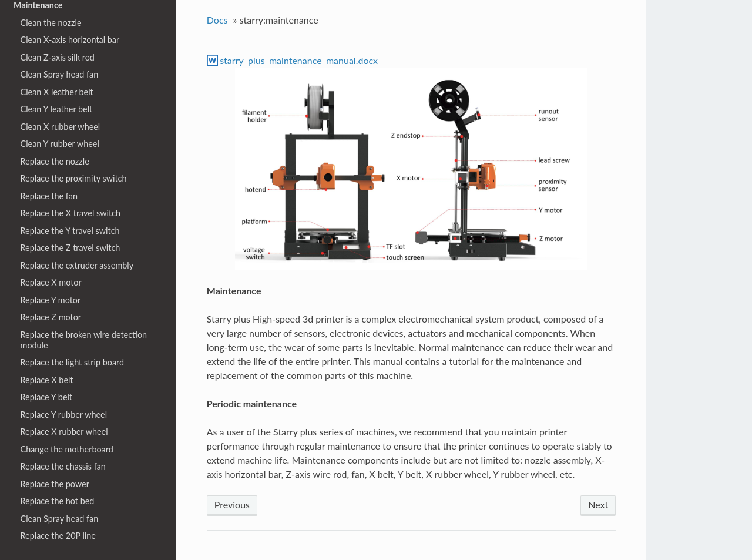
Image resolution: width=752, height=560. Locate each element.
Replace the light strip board (73, 362)
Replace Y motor (51, 300)
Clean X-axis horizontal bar (70, 40)
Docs (217, 20)
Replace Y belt (47, 397)
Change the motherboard (67, 449)
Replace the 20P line (58, 536)
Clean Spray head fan (60, 74)
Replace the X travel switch (70, 213)
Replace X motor (51, 282)
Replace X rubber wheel (64, 432)
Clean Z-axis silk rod (58, 57)
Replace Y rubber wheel (64, 415)
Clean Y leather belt (57, 109)
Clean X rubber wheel (61, 127)
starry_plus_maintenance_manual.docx (299, 60)
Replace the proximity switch (74, 178)
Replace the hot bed (58, 501)
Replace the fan (49, 196)
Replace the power (55, 484)
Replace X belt (47, 380)
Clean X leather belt (57, 92)
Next (598, 504)
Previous (232, 504)
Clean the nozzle (51, 23)
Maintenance (38, 5)
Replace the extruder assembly (77, 265)
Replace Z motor (51, 317)
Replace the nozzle (55, 161)
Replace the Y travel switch (70, 231)
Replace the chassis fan (63, 466)
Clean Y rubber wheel (60, 144)
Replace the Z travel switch (70, 248)
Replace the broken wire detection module (84, 340)
